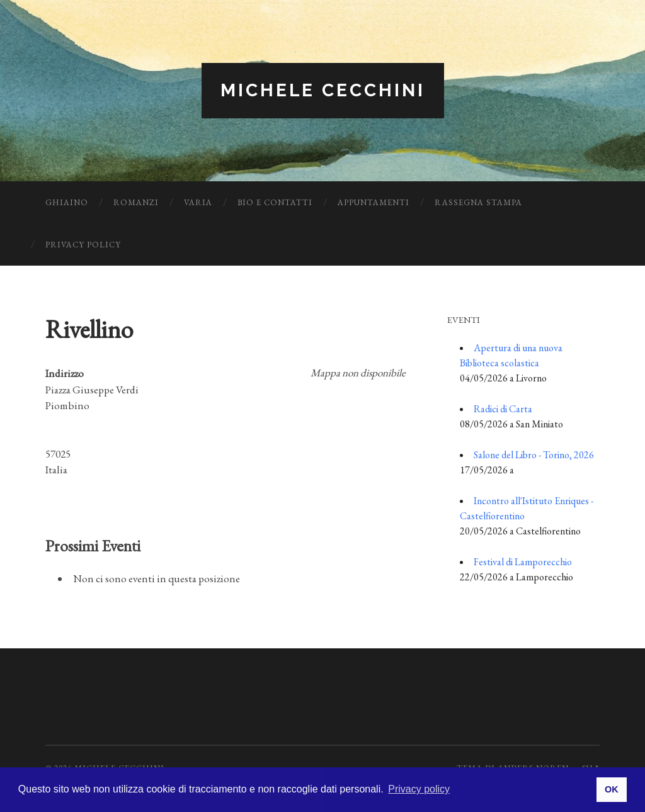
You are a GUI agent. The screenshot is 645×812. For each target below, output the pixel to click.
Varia (198, 202)
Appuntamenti (374, 202)
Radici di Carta (503, 409)
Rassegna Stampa (478, 202)
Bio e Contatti (275, 202)
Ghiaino (67, 202)
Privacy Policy (83, 245)
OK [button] (612, 789)
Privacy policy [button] (419, 789)
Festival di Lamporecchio (523, 562)
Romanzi (136, 202)
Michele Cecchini (323, 90)
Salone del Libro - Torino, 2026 (534, 455)
